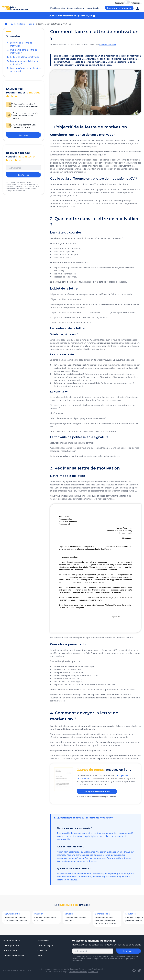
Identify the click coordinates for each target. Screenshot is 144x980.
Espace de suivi (93, 8)
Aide (40, 956)
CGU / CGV (42, 951)
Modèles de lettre (58, 8)
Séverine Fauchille (108, 45)
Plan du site (43, 940)
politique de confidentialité (16, 191)
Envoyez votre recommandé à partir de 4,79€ (72, 16)
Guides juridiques (18, 24)
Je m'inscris (24, 175)
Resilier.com (93, 972)
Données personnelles (14, 956)
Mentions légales (46, 945)
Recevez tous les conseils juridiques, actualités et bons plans (107, 945)
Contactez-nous (10, 951)
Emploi (32, 24)
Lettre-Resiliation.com (78, 972)
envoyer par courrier (107, 833)
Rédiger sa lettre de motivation (25, 57)
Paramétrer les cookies (96, 969)
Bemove (82, 969)
